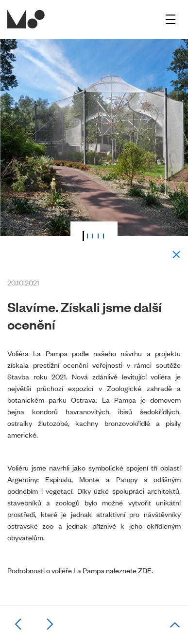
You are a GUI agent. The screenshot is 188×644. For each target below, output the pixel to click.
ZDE (145, 570)
